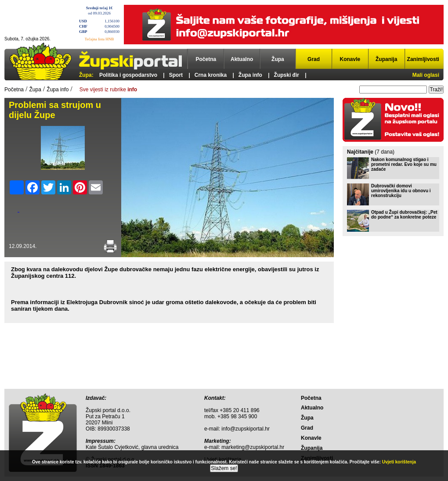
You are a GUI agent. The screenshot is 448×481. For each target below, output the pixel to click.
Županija (386, 59)
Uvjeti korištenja (399, 462)
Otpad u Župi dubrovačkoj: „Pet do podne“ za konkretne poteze (404, 215)
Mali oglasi (426, 75)
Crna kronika (211, 75)
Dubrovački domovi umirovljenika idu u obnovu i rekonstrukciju (401, 191)
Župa (278, 59)
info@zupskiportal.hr (246, 429)
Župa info (250, 75)
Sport (176, 75)
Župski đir (287, 75)
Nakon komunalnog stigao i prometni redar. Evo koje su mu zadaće (404, 164)
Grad (314, 59)
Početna (206, 59)
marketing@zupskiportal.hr (253, 447)
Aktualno (242, 59)
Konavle (350, 59)
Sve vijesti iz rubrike (108, 90)
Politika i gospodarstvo (128, 75)
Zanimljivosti (423, 59)
